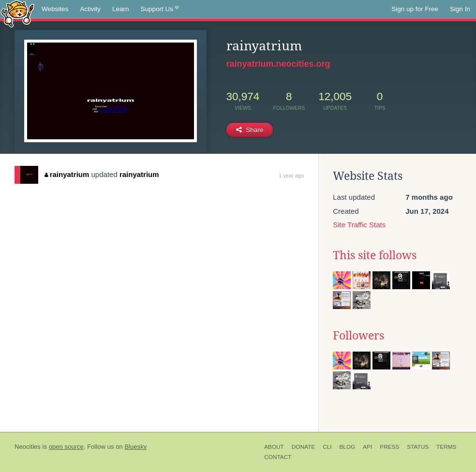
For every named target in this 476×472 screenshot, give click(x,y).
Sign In (460, 9)
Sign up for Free (415, 9)
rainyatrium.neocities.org (278, 64)
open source (66, 447)
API (367, 447)
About (274, 447)
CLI (327, 447)
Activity (90, 9)
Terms (446, 447)
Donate (303, 447)
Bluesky (135, 447)
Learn (121, 9)
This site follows (375, 255)
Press (389, 447)
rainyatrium (67, 174)
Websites (55, 9)
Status (418, 447)
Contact (278, 457)
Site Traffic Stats (359, 225)
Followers (358, 336)
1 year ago (291, 176)
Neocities (28, 447)
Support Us (160, 9)
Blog (347, 447)
